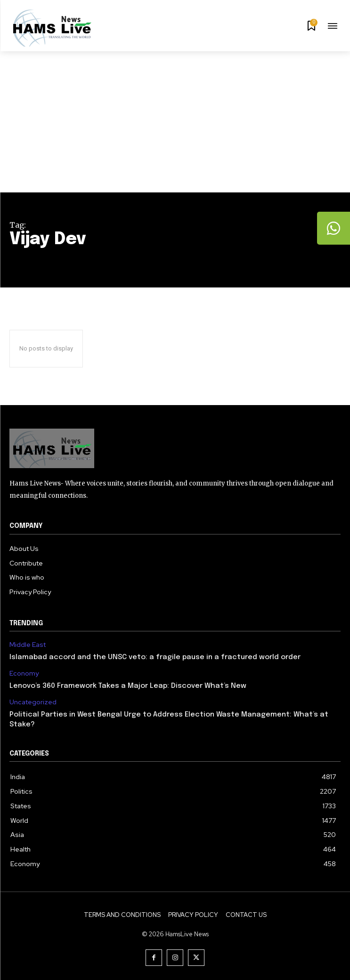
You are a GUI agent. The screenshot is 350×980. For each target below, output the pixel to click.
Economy (24, 673)
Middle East (28, 645)
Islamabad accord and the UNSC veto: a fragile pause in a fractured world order (155, 657)
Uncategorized (33, 702)
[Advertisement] (175, 122)
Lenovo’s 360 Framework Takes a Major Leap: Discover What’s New (128, 686)
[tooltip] (334, 228)
